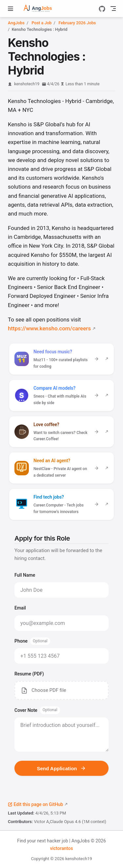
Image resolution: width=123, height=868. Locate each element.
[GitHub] (102, 9)
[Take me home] (43, 9)
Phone (32, 641)
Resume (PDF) (29, 674)
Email (20, 608)
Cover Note (37, 710)
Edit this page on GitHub (35, 804)
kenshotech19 (27, 84)
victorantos (62, 848)
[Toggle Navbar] (113, 9)
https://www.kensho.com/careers (49, 328)
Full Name (25, 575)
